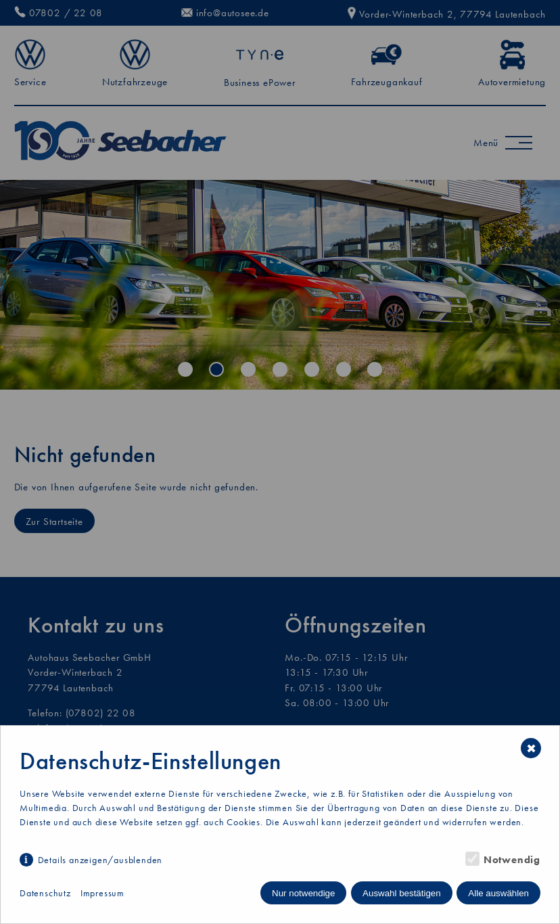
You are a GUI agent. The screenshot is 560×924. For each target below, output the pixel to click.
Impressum (102, 893)
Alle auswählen (498, 893)
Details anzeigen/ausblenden (100, 860)
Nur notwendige (303, 893)
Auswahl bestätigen (402, 893)
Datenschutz (45, 893)
